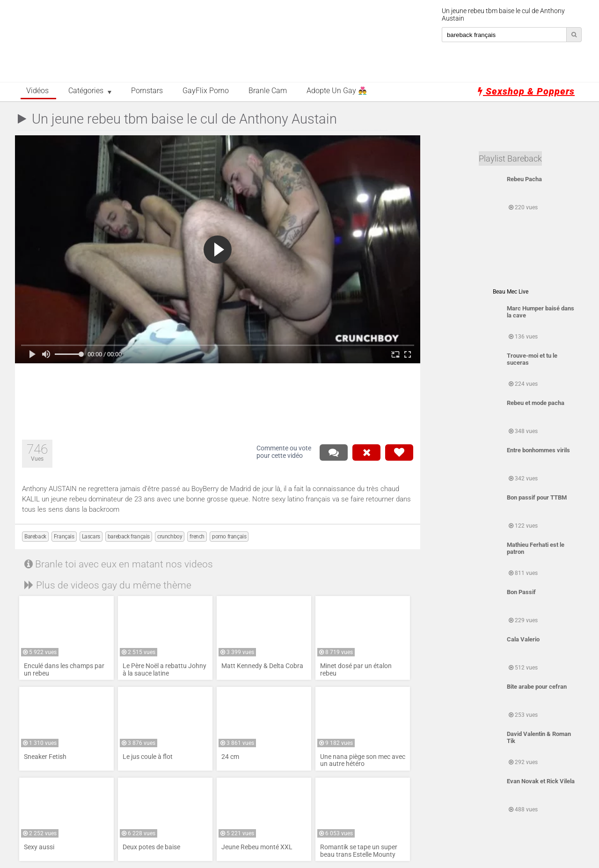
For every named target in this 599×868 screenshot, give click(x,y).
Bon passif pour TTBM (537, 497)
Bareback (35, 537)
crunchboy (170, 537)
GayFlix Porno (206, 91)
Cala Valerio (523, 639)
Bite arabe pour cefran (537, 687)
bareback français (129, 537)
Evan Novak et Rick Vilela (541, 781)
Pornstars (147, 91)
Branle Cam (268, 91)
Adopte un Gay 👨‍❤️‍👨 (337, 91)
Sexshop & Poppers (526, 91)
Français (64, 537)
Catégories (86, 91)
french (197, 537)
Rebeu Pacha (524, 179)
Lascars (91, 537)
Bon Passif (521, 592)
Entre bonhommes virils (538, 450)
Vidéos (37, 91)
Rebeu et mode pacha (536, 403)
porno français (229, 537)
